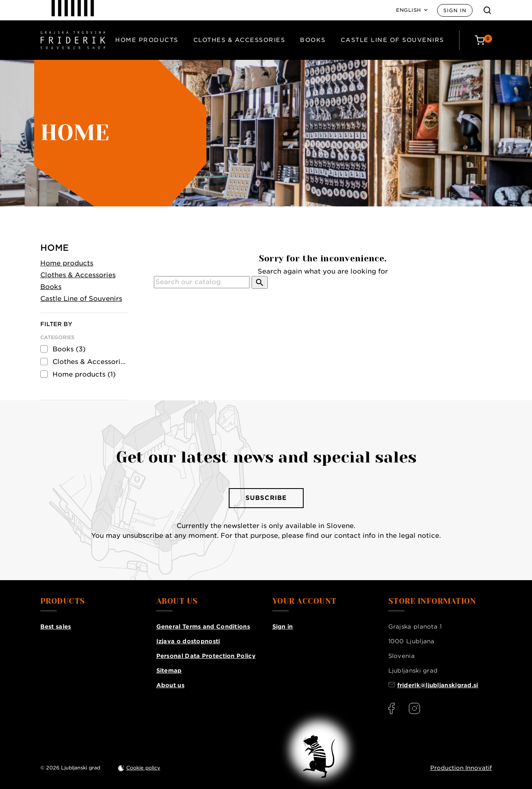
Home (55, 248)
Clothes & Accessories (239, 40)
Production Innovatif (461, 768)
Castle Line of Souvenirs (392, 40)
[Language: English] (412, 10)
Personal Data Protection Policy (206, 656)
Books (313, 40)
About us (170, 685)
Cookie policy (143, 768)
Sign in (455, 10)
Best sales (56, 627)
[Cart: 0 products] (483, 40)
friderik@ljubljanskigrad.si (438, 685)
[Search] (202, 282)
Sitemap (169, 671)
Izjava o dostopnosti (188, 641)
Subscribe (266, 498)
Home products (147, 40)
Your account (304, 601)
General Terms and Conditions (203, 627)
